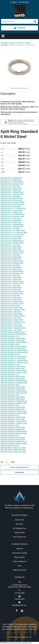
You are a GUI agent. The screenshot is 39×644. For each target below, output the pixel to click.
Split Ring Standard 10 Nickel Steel (13, 348)
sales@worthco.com (19, 605)
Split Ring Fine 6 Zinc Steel (10, 275)
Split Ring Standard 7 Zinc (10, 425)
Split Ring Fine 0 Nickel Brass (11, 178)
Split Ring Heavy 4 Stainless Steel (13, 310)
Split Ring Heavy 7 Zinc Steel (11, 330)
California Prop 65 (19, 570)
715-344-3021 (19, 599)
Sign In (15, 2)
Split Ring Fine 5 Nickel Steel (11, 259)
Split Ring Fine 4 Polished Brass (12, 251)
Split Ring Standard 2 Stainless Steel (14, 373)
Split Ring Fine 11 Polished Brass (12, 214)
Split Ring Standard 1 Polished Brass (14, 342)
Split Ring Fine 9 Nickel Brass (11, 298)
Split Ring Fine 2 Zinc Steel (10, 229)
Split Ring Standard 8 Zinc (10, 436)
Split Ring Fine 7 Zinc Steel (10, 285)
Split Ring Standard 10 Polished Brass (14, 350)
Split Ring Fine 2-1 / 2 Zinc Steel (12, 235)
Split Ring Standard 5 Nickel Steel (13, 399)
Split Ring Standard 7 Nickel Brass (13, 417)
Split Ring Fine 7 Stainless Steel (12, 283)
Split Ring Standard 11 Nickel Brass (13, 356)
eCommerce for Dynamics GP (21, 643)
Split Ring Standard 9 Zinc (10, 446)
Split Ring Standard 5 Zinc (10, 405)
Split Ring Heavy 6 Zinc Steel (11, 324)
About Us (19, 549)
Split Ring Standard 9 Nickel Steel (13, 440)
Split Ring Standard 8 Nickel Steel (13, 429)
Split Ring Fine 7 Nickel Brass (11, 277)
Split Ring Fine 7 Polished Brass (12, 281)
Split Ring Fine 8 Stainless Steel (12, 294)
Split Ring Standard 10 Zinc (10, 354)
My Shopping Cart (19, 528)
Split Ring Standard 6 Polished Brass (14, 411)
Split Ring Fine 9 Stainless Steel (12, 304)
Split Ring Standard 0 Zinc (10, 336)
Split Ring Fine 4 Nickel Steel (11, 249)
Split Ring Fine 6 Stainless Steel (12, 273)
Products (20, 43)
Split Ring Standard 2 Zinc (10, 375)
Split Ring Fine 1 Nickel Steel (11, 190)
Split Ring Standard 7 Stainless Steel (14, 423)
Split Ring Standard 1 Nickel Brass (13, 338)
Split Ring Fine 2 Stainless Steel (12, 227)
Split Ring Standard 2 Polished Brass (14, 371)
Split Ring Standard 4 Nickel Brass (13, 387)
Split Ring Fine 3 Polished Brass (12, 241)
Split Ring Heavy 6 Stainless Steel (13, 322)
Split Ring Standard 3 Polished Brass (14, 381)
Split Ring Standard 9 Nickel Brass (13, 438)
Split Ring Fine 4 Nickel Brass (11, 247)
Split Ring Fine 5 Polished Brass (12, 261)
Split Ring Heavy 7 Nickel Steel (12, 326)
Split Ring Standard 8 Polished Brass (14, 432)
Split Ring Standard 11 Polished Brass (14, 360)
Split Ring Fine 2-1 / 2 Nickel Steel (13, 231)
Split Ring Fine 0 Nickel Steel (11, 180)
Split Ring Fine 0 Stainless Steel (12, 184)
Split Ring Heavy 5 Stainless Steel (13, 316)
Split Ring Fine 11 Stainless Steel (12, 216)
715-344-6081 (19, 593)
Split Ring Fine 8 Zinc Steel (10, 296)
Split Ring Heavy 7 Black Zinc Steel (13, 452)
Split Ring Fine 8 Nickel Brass (11, 287)
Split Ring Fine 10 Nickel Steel (11, 200)
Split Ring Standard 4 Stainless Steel (14, 393)
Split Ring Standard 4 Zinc (10, 395)
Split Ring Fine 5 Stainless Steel (12, 263)
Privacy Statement (19, 561)
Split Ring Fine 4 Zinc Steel (10, 255)
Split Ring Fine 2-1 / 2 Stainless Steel (14, 233)
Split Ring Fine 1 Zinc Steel (10, 196)
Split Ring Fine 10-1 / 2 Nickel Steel (13, 208)
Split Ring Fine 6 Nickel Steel (11, 269)
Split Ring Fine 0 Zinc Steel (10, 186)
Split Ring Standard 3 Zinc (10, 385)
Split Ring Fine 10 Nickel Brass (12, 198)
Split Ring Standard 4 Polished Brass (14, 391)
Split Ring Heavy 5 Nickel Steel (12, 314)
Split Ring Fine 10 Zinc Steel (11, 206)
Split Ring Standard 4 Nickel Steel (13, 389)
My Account (20, 520)
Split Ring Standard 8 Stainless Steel (14, 434)
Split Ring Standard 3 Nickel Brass (13, 377)
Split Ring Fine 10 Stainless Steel (12, 204)
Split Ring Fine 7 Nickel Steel (11, 279)
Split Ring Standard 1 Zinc (10, 344)
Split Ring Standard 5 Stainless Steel (14, 403)
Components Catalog (19, 553)
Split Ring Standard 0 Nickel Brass (13, 332)
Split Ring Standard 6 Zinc (10, 415)
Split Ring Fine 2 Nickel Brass (11, 220)
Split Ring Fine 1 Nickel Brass (11, 188)
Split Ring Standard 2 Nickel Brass (13, 367)
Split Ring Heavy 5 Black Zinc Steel (13, 448)
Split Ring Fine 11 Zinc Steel (11, 218)
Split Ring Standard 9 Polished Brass (14, 442)
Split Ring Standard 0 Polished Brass (14, 334)
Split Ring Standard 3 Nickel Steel (13, 379)
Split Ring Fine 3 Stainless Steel (12, 243)
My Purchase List (20, 537)
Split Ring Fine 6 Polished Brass (12, 271)
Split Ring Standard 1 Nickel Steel (13, 340)
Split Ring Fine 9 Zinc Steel (10, 306)
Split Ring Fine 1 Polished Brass (12, 192)
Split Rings (4, 45)
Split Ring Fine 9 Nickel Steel (11, 300)
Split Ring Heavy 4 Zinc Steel (11, 312)
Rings (28, 43)
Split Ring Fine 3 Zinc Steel (10, 245)
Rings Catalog (20, 557)
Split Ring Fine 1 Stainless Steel (12, 194)
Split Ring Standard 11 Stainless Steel (14, 363)
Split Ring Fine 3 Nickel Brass (11, 237)
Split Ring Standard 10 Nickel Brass (13, 346)
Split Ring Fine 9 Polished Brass (12, 302)
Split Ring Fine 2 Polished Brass (12, 225)
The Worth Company (8, 43)
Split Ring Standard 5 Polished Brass (14, 401)
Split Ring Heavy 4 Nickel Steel (12, 308)
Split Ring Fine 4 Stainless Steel (12, 253)
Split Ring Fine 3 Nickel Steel (11, 239)
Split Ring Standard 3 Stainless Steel (14, 383)
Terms (19, 566)
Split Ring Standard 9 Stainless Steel (14, 444)
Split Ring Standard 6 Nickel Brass (13, 407)
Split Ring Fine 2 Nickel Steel (11, 223)
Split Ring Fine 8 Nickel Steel (11, 289)
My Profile (19, 524)
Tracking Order (19, 533)
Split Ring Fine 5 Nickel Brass (11, 257)
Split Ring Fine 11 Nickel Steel (11, 212)
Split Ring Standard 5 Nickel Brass (13, 397)
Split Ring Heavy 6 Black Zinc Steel (13, 450)
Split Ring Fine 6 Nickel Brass (11, 267)
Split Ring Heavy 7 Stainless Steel (13, 328)
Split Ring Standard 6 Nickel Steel (13, 409)
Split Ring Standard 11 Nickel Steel (13, 358)
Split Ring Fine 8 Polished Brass (12, 292)
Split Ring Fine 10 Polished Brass (12, 202)
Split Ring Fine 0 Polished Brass (12, 182)
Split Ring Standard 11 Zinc (10, 365)
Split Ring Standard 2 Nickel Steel (13, 369)
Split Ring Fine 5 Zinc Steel (10, 265)
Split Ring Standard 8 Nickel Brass (13, 427)
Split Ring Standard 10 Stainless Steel (14, 352)
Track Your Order (24, 2)
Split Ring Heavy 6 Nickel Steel (12, 320)
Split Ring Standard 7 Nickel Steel (13, 419)
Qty (2, 462)
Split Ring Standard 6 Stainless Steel (14, 413)
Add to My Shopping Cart (19, 467)
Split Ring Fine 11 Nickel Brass (12, 210)
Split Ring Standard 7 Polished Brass (14, 421)
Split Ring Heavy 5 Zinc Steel (11, 318)
